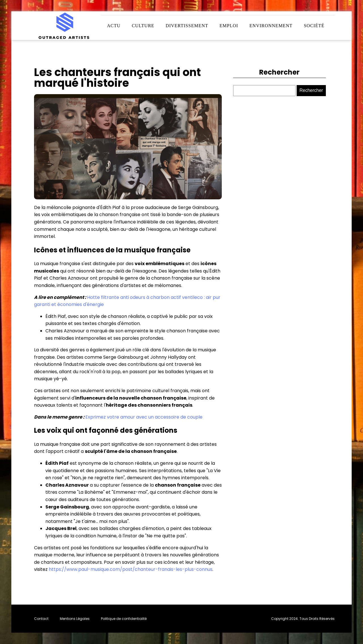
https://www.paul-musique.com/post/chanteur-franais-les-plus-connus (131, 569)
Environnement (271, 26)
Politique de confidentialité (124, 619)
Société (314, 26)
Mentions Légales (75, 619)
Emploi (229, 26)
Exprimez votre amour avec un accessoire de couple (144, 417)
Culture (143, 26)
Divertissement (187, 26)
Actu (114, 26)
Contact (41, 619)
